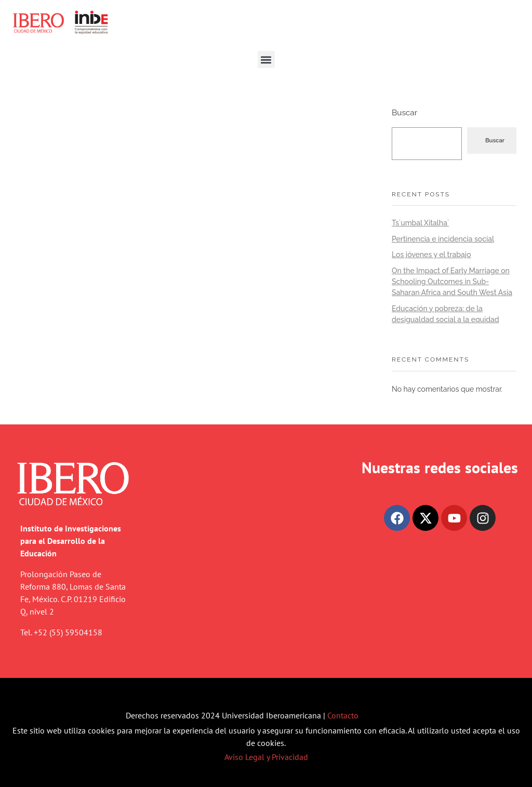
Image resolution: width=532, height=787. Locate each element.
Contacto (343, 715)
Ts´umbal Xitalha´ (420, 223)
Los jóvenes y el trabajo (431, 255)
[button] (266, 59)
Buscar (404, 113)
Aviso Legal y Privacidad (266, 757)
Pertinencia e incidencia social (443, 239)
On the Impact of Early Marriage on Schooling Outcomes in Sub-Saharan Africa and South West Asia (452, 282)
